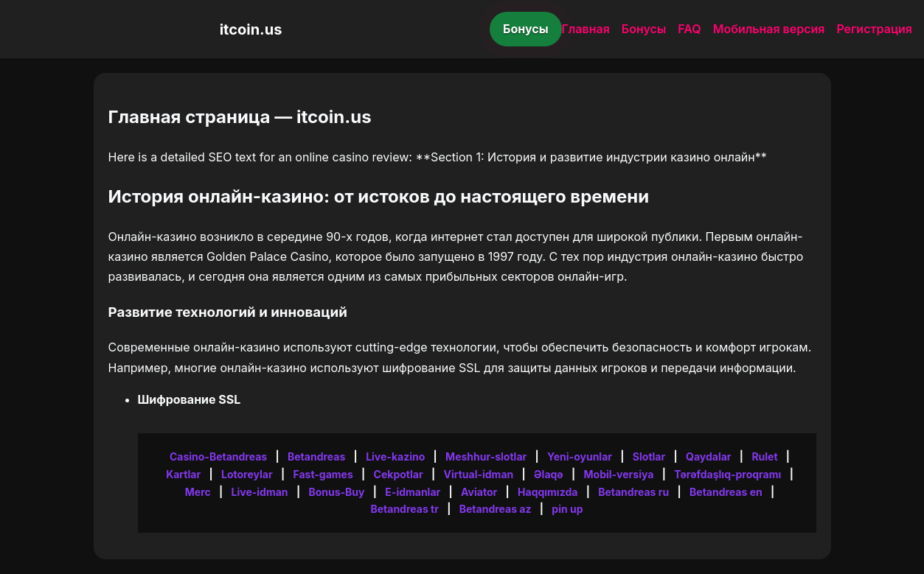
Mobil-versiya (619, 474)
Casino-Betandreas (218, 456)
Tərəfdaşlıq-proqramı (727, 474)
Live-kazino (395, 456)
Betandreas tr (404, 509)
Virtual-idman (478, 474)
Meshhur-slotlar (486, 456)
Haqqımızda (548, 492)
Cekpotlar (399, 474)
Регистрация (874, 29)
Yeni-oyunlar (580, 456)
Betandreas (316, 456)
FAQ (689, 29)
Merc (198, 492)
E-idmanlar (413, 492)
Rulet (764, 456)
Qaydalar (709, 456)
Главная (586, 29)
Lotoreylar (247, 474)
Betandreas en (726, 492)
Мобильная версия (769, 29)
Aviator (479, 492)
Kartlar (183, 474)
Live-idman (260, 492)
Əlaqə (549, 474)
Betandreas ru (633, 492)
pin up (567, 509)
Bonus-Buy (336, 492)
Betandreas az (496, 509)
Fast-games (323, 474)
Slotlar (649, 456)
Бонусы (526, 29)
